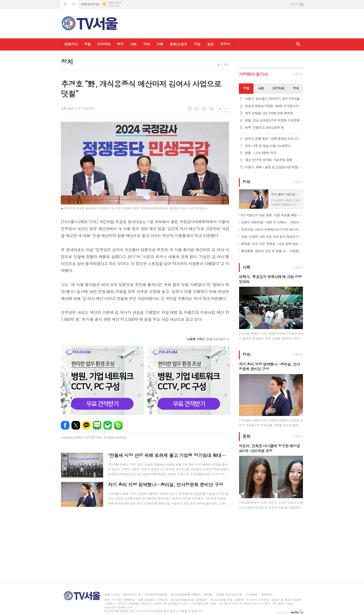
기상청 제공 (114, 6)
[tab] (246, 89)
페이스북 (65, 425)
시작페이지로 (65, 4)
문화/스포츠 (178, 44)
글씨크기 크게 (220, 109)
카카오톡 (86, 425)
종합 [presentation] (246, 88)
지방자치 (104, 44)
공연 (197, 44)
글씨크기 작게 (226, 109)
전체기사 (71, 44)
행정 (120, 44)
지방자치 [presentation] (278, 88)
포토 (210, 44)
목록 (189, 109)
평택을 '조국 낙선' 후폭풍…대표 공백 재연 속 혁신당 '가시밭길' (272, 244)
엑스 (76, 425)
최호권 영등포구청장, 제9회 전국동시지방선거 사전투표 (274, 106)
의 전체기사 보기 (206, 339)
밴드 (118, 425)
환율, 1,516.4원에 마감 (261, 153)
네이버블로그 (97, 425)
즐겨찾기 (74, 4)
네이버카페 (108, 425)
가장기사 (253, 74)
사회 (133, 44)
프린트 (204, 109)
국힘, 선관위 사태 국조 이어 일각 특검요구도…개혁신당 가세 (272, 237)
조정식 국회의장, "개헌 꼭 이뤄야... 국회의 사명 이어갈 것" (272, 222)
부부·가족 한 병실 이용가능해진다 (268, 146)
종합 (87, 44)
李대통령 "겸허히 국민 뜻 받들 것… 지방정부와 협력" (272, 251)
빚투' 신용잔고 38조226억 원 (264, 128)
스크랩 (212, 109)
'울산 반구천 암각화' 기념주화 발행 (268, 160)
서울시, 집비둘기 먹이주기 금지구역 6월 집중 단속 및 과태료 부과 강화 (274, 99)
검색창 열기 (298, 44)
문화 (246, 436)
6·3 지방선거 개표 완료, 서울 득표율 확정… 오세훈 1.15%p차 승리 (272, 215)
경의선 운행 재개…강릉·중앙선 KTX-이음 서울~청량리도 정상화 (274, 139)
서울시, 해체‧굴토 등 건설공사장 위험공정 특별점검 (274, 167)
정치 (146, 44)
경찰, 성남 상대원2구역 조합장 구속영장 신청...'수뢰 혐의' (274, 120)
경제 (160, 44)
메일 (197, 109)
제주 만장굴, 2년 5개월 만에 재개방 (269, 113)
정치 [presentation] (296, 88)
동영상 (225, 44)
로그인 (295, 4)
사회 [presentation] (261, 88)
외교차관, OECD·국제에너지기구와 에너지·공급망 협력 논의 (272, 229)
